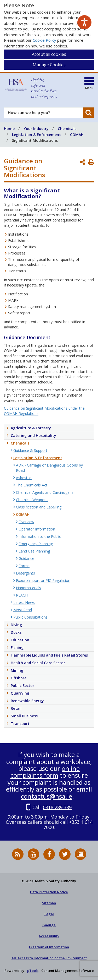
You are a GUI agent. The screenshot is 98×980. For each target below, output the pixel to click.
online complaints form (45, 772)
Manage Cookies (49, 65)
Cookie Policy (44, 40)
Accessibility (49, 936)
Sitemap (49, 903)
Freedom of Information (49, 947)
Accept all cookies (49, 54)
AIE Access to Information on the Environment (49, 958)
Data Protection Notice (49, 892)
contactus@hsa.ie (47, 796)
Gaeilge (49, 925)
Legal (49, 914)
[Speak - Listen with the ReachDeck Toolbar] (84, 22)
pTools (33, 971)
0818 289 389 (57, 807)
